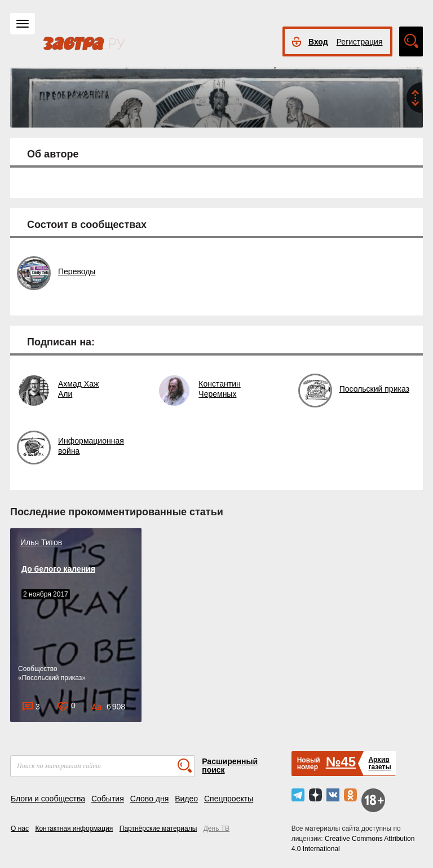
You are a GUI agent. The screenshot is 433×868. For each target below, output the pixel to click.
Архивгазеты (379, 763)
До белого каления (58, 569)
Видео (186, 799)
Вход (318, 42)
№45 (341, 762)
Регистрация (360, 42)
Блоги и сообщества (48, 799)
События (108, 799)
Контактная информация (74, 828)
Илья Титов (41, 542)
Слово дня (150, 799)
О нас (20, 828)
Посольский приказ (374, 389)
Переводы (77, 271)
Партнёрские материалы (158, 828)
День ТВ (216, 828)
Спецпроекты (229, 799)
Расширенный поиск (230, 766)
